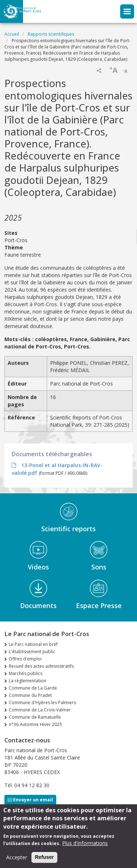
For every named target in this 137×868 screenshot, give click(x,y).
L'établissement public (32, 652)
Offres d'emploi (25, 659)
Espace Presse (99, 605)
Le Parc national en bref (33, 644)
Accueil (12, 34)
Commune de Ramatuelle (35, 717)
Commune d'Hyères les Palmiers (42, 703)
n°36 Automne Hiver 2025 (35, 724)
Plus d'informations (85, 843)
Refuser (44, 857)
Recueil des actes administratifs (41, 666)
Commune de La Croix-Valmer (40, 710)
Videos (38, 567)
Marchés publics (26, 673)
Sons (99, 567)
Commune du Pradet (30, 695)
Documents (38, 605)
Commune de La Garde (33, 688)
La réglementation (28, 681)
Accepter (17, 857)
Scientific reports (68, 529)
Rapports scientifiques (51, 34)
